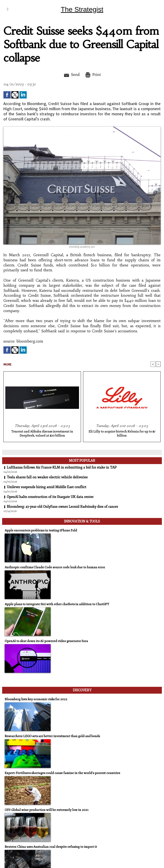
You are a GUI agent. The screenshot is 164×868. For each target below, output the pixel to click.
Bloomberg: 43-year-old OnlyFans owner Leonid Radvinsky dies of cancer (62, 507)
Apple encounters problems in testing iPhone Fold (41, 530)
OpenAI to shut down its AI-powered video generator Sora (46, 641)
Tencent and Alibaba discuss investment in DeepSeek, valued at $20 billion (42, 434)
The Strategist (82, 9)
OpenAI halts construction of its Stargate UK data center (50, 497)
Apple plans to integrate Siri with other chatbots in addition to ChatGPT (57, 604)
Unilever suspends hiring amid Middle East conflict (47, 487)
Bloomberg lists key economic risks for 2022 (36, 699)
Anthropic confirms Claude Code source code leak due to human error (55, 567)
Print (93, 75)
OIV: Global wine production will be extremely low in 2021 (47, 810)
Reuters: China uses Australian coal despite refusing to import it (51, 847)
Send (71, 75)
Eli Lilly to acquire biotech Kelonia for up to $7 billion (122, 434)
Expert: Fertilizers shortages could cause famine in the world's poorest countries (62, 773)
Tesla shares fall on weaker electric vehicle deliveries (47, 477)
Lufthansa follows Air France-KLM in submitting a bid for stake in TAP (62, 467)
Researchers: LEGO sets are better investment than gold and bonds (52, 736)
